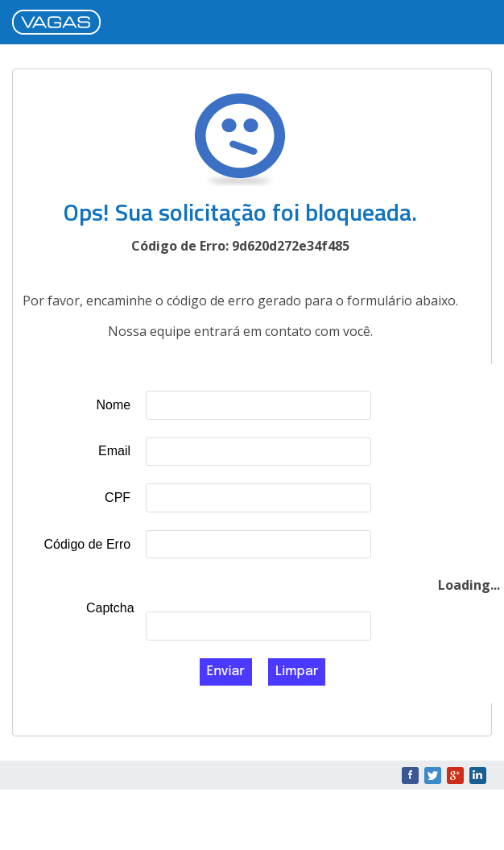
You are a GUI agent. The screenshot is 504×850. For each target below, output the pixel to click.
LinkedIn (478, 775)
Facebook (410, 775)
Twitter (433, 775)
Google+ (455, 775)
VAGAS (60, 23)
